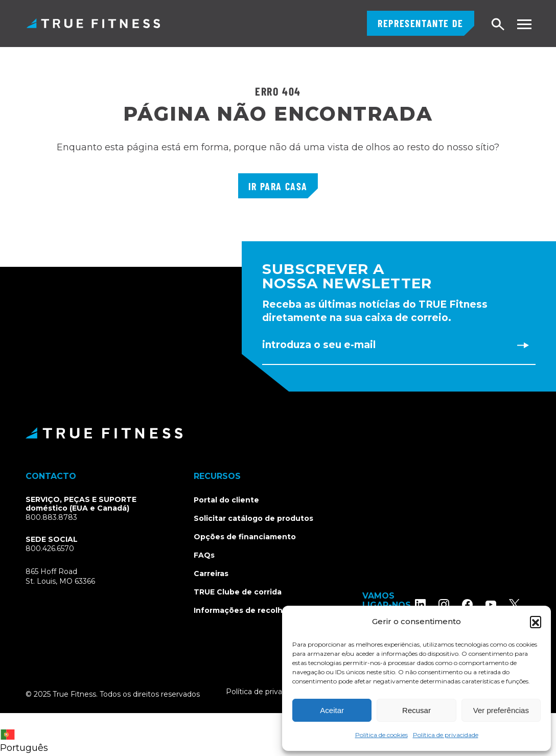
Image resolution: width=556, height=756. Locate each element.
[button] (536, 622)
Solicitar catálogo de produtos (253, 518)
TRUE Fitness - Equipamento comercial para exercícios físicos (93, 23)
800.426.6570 (50, 548)
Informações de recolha (240, 610)
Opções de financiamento (245, 537)
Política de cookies (381, 735)
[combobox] (27, 735)
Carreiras (211, 574)
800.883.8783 (51, 517)
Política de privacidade (446, 735)
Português (24, 741)
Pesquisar (498, 25)
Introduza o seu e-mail (319, 345)
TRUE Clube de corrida (238, 592)
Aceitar (332, 710)
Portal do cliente (226, 500)
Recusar (416, 710)
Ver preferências (501, 710)
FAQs (204, 555)
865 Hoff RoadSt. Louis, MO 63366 (60, 577)
